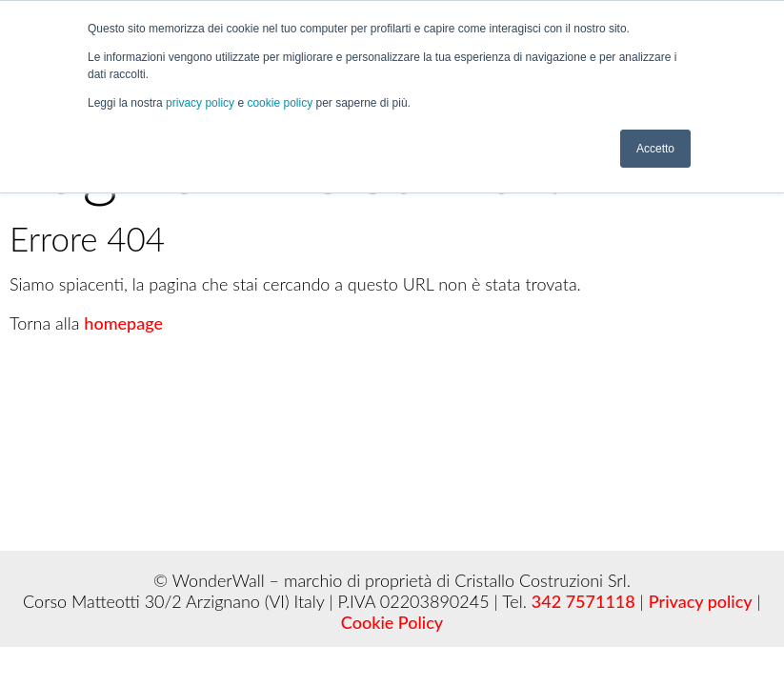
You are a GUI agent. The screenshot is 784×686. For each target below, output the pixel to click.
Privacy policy (701, 601)
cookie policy (281, 103)
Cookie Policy (392, 622)
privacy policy (201, 103)
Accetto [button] (655, 148)
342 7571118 (583, 601)
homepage (123, 323)
